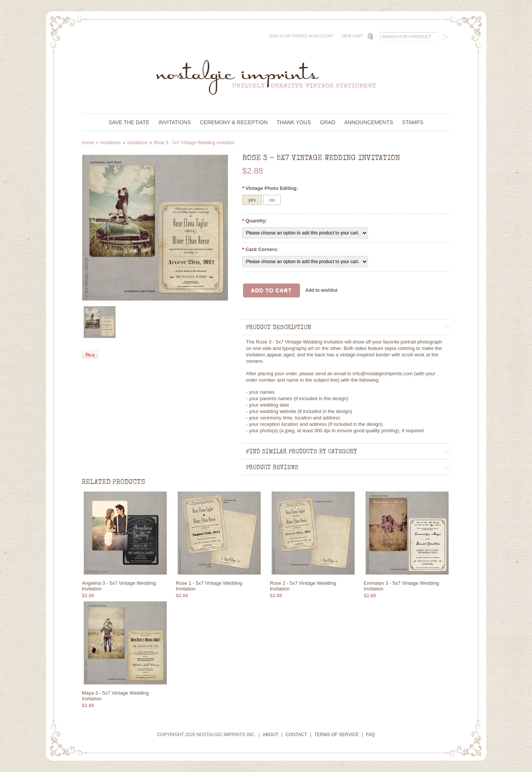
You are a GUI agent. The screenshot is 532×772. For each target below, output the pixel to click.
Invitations (175, 122)
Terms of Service (337, 735)
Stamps (413, 122)
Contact (296, 735)
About (270, 735)
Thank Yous (294, 122)
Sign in (276, 36)
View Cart (352, 36)
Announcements (368, 122)
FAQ (371, 735)
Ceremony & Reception (234, 122)
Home (88, 143)
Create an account (313, 36)
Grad (328, 122)
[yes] (252, 200)
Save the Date (129, 122)
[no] (272, 200)
